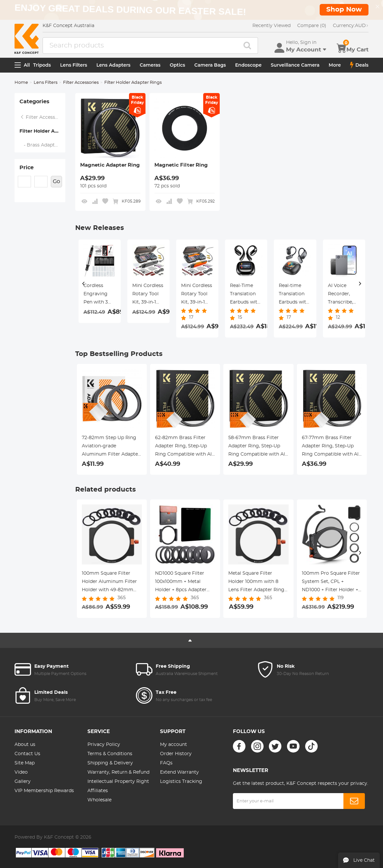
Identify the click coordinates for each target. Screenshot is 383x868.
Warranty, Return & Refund (118, 772)
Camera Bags (210, 65)
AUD (351, 26)
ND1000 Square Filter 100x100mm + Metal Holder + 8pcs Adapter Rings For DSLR (181, 583)
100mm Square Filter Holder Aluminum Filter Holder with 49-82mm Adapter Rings (109, 583)
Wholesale (99, 800)
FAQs (166, 763)
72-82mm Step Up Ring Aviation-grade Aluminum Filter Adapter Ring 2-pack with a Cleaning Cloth (111, 447)
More (335, 65)
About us (25, 745)
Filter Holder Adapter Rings (42, 131)
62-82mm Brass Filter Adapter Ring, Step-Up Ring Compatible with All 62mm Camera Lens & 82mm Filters (184, 447)
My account (174, 745)
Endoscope (248, 65)
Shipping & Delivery (110, 763)
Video (21, 772)
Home (21, 83)
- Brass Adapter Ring (43, 145)
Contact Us (27, 754)
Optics (177, 65)
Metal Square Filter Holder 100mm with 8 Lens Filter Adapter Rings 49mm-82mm (257, 583)
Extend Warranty (179, 772)
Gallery (23, 782)
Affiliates (98, 791)
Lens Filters (74, 65)
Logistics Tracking (181, 782)
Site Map (25, 763)
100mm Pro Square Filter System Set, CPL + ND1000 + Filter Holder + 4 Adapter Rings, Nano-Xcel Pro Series (331, 583)
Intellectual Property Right (118, 782)
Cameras (150, 65)
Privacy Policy (104, 745)
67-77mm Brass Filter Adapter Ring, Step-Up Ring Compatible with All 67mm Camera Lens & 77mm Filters (331, 447)
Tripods (42, 65)
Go (56, 181)
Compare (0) (312, 26)
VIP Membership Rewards (44, 791)
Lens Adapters (113, 65)
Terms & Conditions (110, 754)
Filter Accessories (81, 83)
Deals (359, 65)
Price (27, 168)
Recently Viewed (271, 26)
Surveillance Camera (295, 65)
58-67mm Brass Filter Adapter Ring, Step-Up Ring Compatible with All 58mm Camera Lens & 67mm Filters (257, 447)
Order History (176, 754)
